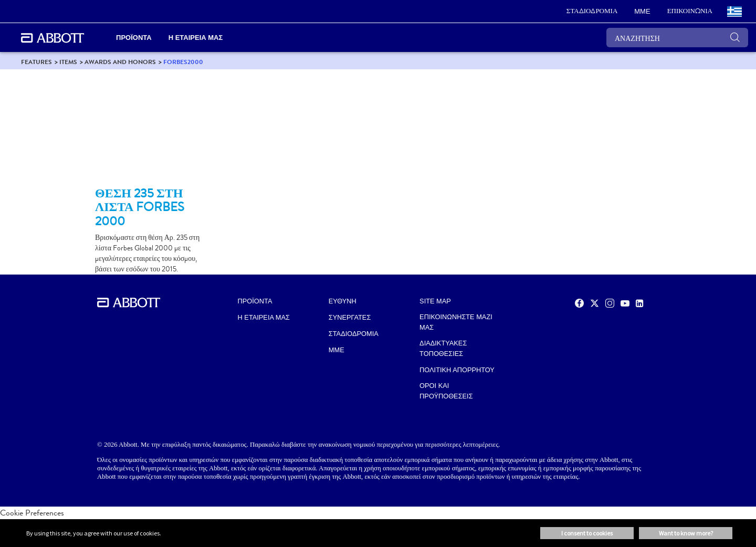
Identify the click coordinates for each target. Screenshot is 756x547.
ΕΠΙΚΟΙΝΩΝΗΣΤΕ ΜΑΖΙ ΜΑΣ (456, 322)
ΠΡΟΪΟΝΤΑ (255, 301)
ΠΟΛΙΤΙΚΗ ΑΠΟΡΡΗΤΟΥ (457, 370)
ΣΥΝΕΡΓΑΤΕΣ (350, 317)
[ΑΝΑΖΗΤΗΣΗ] (677, 38)
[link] (592, 12)
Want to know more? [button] (686, 533)
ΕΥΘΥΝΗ (343, 301)
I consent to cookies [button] (587, 533)
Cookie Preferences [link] (32, 513)
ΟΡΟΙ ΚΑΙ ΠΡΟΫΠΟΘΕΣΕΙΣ (446, 391)
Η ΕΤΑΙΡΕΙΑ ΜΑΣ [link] (196, 38)
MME (337, 350)
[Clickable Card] (154, 132)
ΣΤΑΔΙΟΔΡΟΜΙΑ (354, 334)
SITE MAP (435, 301)
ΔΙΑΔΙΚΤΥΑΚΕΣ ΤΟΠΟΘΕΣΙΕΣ (443, 348)
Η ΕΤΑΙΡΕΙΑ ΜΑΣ (264, 317)
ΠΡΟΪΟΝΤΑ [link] (134, 38)
